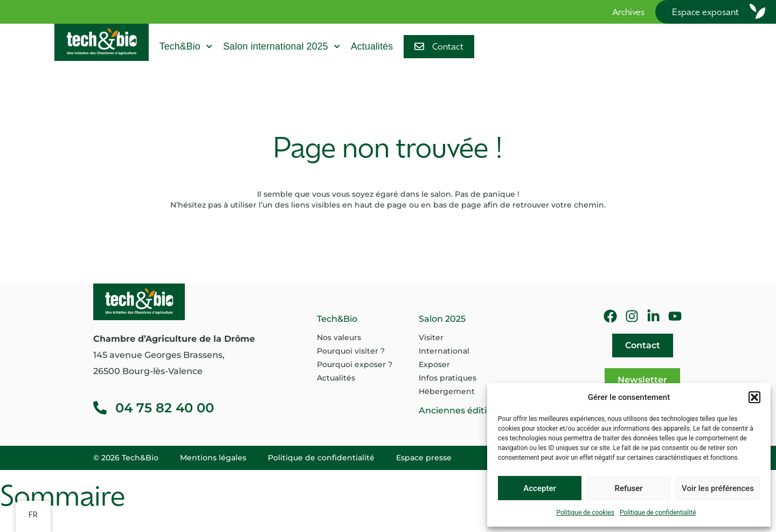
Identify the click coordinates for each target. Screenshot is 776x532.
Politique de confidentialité (658, 513)
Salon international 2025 (282, 46)
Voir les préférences (718, 488)
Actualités (372, 46)
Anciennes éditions (460, 410)
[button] (754, 397)
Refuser (628, 488)
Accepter (539, 488)
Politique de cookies (586, 513)
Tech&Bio (186, 46)
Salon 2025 (442, 319)
